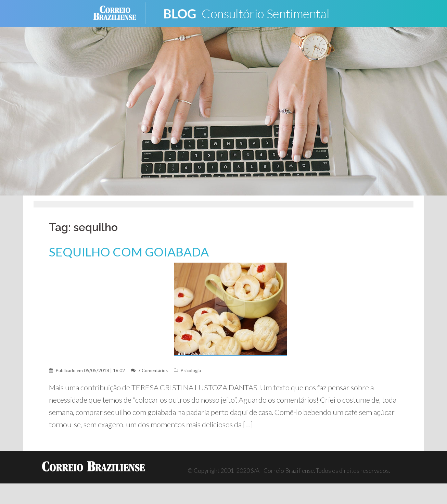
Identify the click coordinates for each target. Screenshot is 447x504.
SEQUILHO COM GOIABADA (129, 252)
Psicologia (191, 370)
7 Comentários (153, 370)
